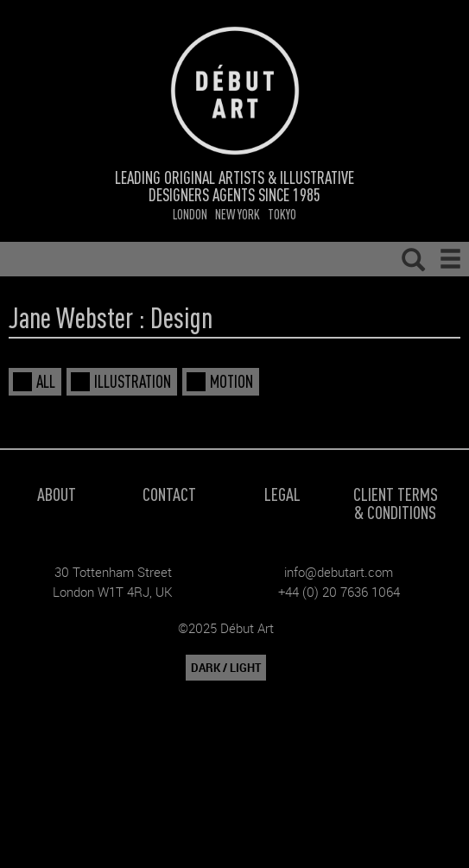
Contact (169, 494)
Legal (282, 494)
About (57, 494)
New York (238, 214)
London (190, 214)
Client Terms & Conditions (396, 503)
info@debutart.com (339, 572)
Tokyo (282, 214)
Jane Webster (71, 317)
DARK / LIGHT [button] (226, 668)
